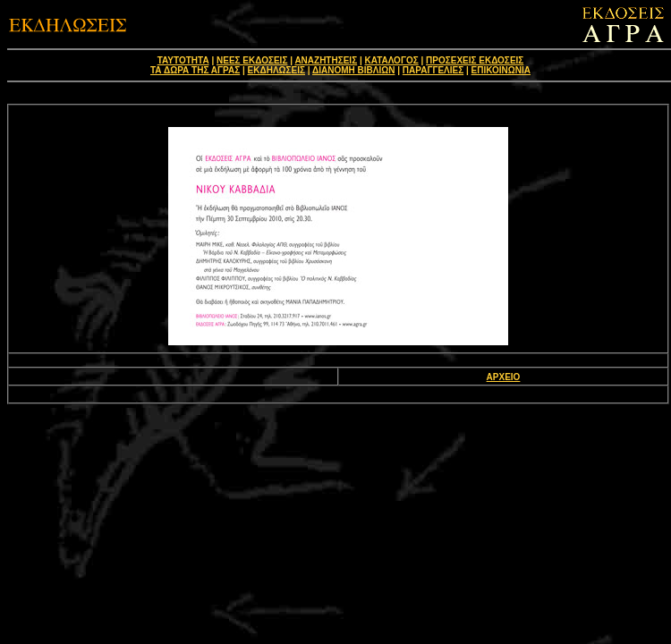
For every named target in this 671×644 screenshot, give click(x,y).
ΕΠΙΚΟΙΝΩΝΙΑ (501, 70)
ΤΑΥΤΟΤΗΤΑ (183, 60)
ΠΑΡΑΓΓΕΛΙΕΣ (433, 70)
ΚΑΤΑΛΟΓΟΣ (392, 60)
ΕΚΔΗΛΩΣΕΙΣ (276, 70)
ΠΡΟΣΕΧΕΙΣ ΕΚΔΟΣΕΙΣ (475, 60)
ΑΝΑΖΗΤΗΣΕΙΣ (326, 60)
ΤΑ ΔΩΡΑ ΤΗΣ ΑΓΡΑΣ (195, 70)
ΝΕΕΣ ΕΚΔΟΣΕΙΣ (252, 60)
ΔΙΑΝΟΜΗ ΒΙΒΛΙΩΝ (353, 70)
